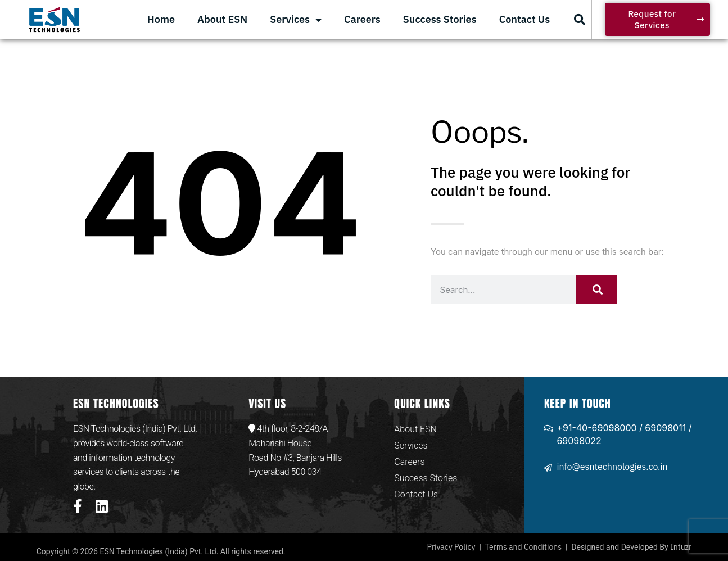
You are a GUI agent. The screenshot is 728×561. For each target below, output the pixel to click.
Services (296, 20)
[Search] (596, 289)
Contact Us (525, 19)
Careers (362, 19)
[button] (580, 20)
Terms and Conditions (523, 547)
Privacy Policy (451, 547)
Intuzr (681, 547)
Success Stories (440, 19)
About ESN (222, 19)
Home (161, 19)
